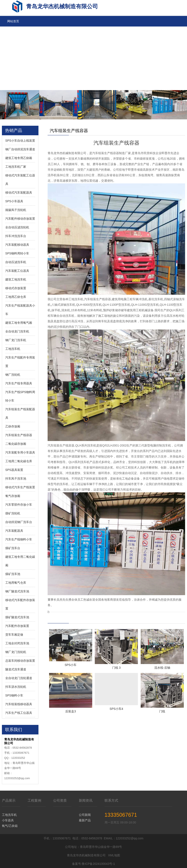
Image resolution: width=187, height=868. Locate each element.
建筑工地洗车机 (16, 279)
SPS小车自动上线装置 (20, 141)
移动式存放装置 (16, 288)
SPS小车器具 (14, 201)
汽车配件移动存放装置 (20, 219)
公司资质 (60, 800)
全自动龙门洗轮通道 (19, 678)
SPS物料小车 (14, 695)
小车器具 (8, 820)
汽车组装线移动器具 (19, 704)
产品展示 (9, 800)
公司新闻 (85, 815)
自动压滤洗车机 (16, 262)
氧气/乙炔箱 (10, 826)
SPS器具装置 (14, 470)
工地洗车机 (13, 349)
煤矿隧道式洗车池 (17, 617)
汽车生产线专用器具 (19, 383)
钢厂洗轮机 (13, 375)
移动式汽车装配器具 (19, 193)
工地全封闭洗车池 (17, 643)
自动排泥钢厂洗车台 (19, 522)
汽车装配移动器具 (17, 245)
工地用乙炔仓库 (16, 297)
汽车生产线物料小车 (19, 539)
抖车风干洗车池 (16, 479)
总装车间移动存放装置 (20, 661)
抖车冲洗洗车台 (16, 236)
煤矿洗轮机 (13, 513)
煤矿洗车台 (13, 548)
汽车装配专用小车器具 (20, 452)
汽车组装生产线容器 (19, 435)
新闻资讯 (86, 800)
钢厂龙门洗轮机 (16, 652)
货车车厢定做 (14, 635)
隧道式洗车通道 (16, 669)
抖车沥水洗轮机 (16, 687)
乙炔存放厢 (13, 426)
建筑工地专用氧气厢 (19, 323)
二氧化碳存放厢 (16, 444)
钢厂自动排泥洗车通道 (20, 149)
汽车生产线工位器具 (19, 713)
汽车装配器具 (14, 531)
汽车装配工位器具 (17, 271)
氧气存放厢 (13, 496)
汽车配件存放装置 (17, 626)
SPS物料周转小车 (17, 253)
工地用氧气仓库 (16, 583)
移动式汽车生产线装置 (20, 487)
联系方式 (111, 800)
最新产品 (85, 820)
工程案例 (34, 800)
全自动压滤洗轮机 (17, 227)
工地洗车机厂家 (16, 167)
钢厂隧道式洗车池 (17, 591)
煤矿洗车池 (13, 574)
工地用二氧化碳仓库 (19, 461)
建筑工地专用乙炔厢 (19, 158)
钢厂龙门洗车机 (16, 340)
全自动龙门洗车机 (17, 331)
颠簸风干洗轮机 (16, 210)
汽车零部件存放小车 (19, 505)
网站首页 (13, 21)
